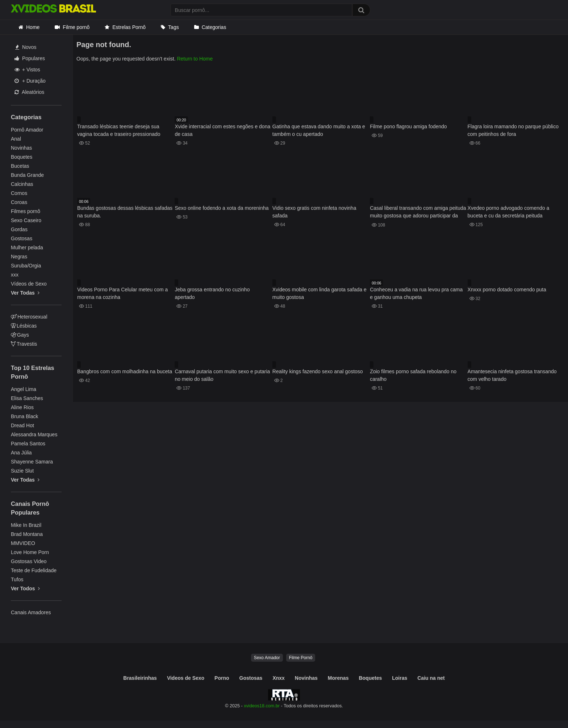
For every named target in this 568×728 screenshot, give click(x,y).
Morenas (338, 678)
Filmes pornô (26, 211)
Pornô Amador (27, 130)
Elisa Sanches (27, 398)
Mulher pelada (27, 247)
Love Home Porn (30, 552)
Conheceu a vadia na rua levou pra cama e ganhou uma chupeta (416, 293)
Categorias (214, 27)
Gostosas (22, 238)
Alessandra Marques (34, 434)
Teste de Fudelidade (34, 570)
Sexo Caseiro (26, 220)
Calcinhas (22, 184)
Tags (174, 27)
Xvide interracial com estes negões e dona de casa (222, 130)
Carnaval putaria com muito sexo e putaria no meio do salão (222, 375)
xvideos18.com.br (262, 706)
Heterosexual (29, 317)
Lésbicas (24, 326)
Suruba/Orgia (26, 266)
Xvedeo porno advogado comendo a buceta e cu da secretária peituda (509, 212)
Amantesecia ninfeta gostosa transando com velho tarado (512, 375)
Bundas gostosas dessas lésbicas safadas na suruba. (125, 212)
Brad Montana (27, 534)
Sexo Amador (267, 658)
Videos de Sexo (186, 678)
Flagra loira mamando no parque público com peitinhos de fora (513, 130)
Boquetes (22, 157)
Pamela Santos (28, 444)
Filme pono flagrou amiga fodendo (408, 126)
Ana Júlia (21, 453)
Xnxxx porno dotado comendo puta (507, 290)
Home (33, 27)
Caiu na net (431, 678)
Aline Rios (22, 407)
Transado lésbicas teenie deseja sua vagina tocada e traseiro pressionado (119, 130)
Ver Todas (25, 293)
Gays (20, 335)
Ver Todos (25, 588)
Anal (16, 139)
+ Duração (30, 81)
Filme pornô (76, 27)
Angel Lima (24, 389)
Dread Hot (22, 425)
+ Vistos (27, 70)
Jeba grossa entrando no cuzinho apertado (212, 293)
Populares (30, 58)
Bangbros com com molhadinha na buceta (125, 371)
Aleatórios (29, 92)
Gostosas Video (29, 561)
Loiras (400, 678)
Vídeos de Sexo (29, 284)
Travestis (24, 344)
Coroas (19, 202)
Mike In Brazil (26, 525)
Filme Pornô (301, 658)
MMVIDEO (23, 543)
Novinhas (21, 148)
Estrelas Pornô (129, 27)
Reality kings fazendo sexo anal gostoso (318, 371)
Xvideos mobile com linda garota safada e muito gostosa (319, 293)
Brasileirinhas (140, 678)
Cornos (19, 193)
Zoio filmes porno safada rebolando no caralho (413, 375)
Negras (19, 257)
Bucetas (20, 166)
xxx (15, 275)
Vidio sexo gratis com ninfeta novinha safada (314, 212)
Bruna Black (24, 416)
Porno (222, 678)
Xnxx (278, 678)
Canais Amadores (31, 612)
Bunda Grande (27, 175)
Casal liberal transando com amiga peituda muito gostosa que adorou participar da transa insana (418, 213)
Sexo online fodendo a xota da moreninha (222, 208)
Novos (26, 47)
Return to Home (195, 59)
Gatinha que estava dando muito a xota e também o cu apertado (319, 130)
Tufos (17, 579)
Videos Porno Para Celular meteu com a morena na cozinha (122, 293)
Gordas (19, 229)
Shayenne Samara (32, 462)
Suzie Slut (22, 471)
